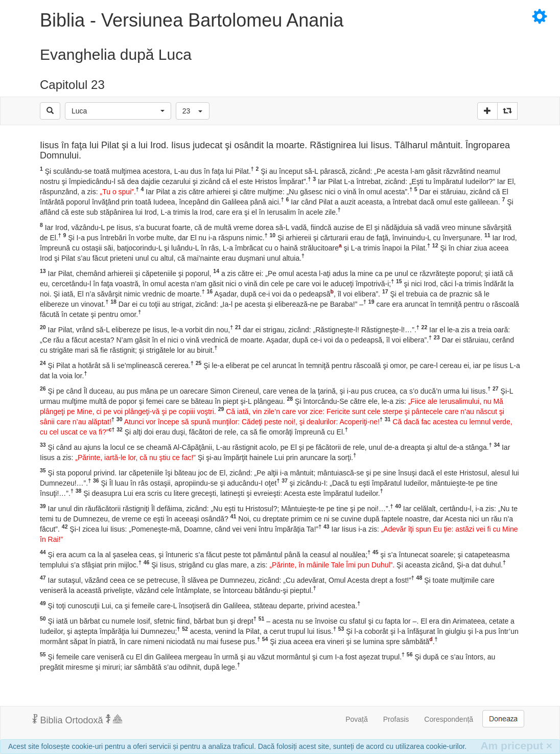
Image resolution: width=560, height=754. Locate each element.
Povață (357, 719)
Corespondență (449, 719)
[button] (118, 111)
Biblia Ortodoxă (77, 720)
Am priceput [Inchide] (516, 746)
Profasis (396, 719)
